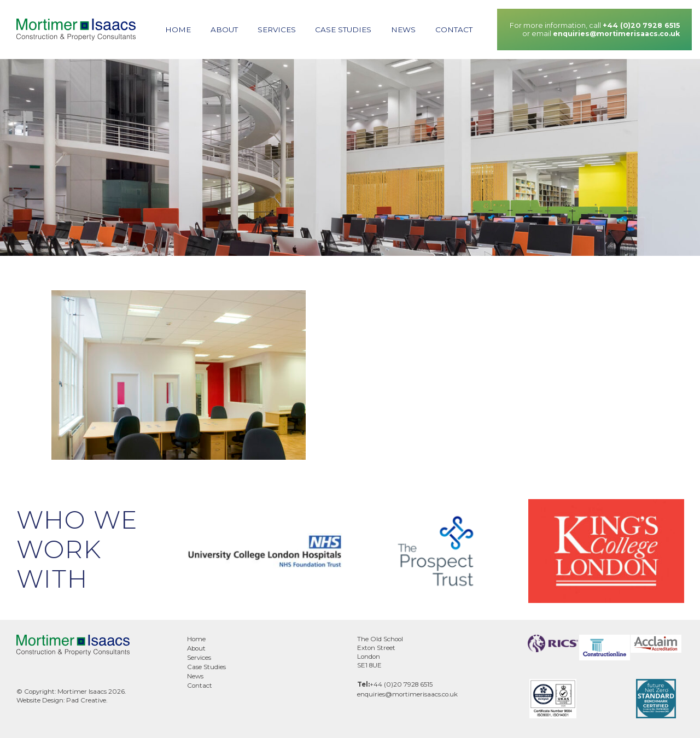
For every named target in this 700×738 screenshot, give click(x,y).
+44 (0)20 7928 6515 (641, 25)
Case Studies (343, 30)
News (403, 30)
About (224, 30)
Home (178, 30)
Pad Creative (86, 700)
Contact (454, 30)
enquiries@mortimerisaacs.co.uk (616, 34)
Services (277, 30)
